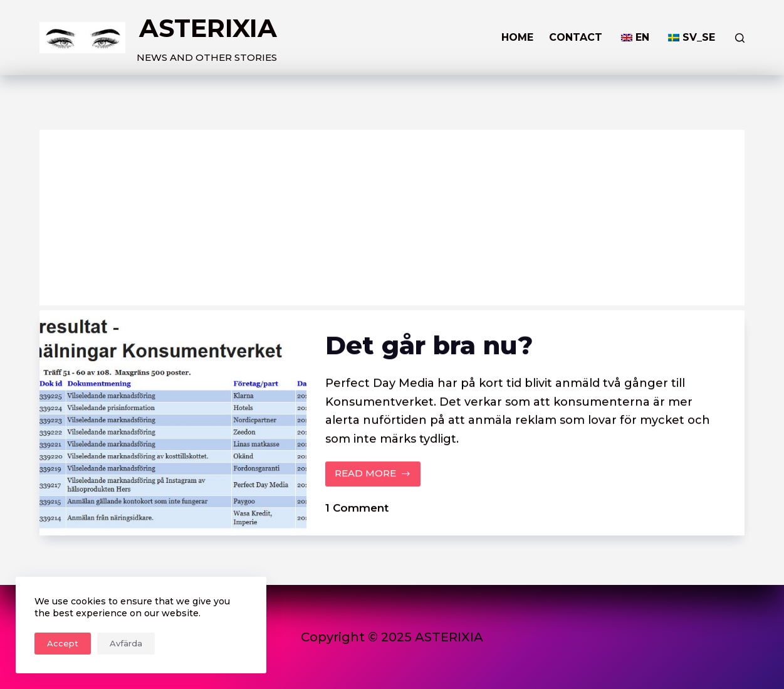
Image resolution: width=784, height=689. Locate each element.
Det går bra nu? (429, 345)
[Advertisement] (392, 218)
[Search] (740, 38)
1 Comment (357, 508)
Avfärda (126, 643)
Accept (63, 643)
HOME (517, 37)
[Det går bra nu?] (173, 423)
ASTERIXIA (208, 28)
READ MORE (373, 477)
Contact (576, 37)
